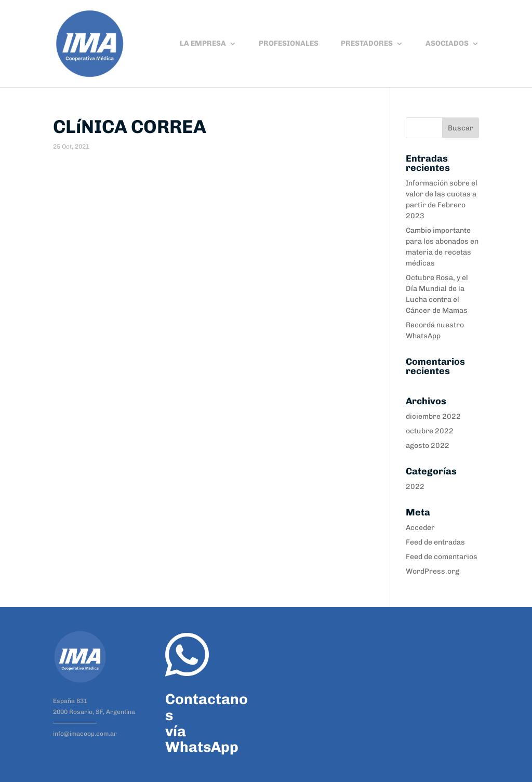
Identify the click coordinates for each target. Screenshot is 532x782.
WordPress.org (433, 571)
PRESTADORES (367, 44)
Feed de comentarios (442, 557)
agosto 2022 (428, 446)
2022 (415, 487)
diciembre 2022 (433, 416)
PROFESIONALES (289, 44)
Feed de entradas (435, 542)
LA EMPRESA (203, 44)
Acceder (420, 528)
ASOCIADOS (447, 44)
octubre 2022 (430, 431)
